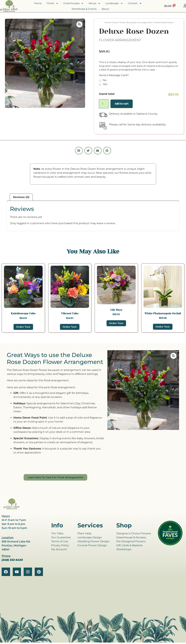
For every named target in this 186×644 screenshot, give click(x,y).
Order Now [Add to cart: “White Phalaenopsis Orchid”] (163, 327)
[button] (79, 24)
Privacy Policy (60, 545)
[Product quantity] (104, 104)
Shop (115, 22)
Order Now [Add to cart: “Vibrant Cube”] (70, 327)
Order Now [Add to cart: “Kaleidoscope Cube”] (23, 327)
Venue (94, 3)
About (105, 9)
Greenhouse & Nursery (131, 537)
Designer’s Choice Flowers (134, 533)
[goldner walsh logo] (12, 509)
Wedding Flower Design (93, 541)
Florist (52, 3)
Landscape (114, 3)
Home (38, 3)
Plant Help (84, 533)
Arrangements (145, 22)
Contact (135, 3)
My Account (59, 549)
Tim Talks (57, 533)
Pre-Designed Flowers (131, 541)
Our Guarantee (61, 537)
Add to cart (122, 104)
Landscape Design (90, 537)
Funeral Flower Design (92, 545)
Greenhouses (73, 3)
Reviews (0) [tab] (21, 197)
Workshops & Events (84, 9)
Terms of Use (60, 541)
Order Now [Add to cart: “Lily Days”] (116, 323)
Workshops (124, 549)
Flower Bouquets (128, 22)
